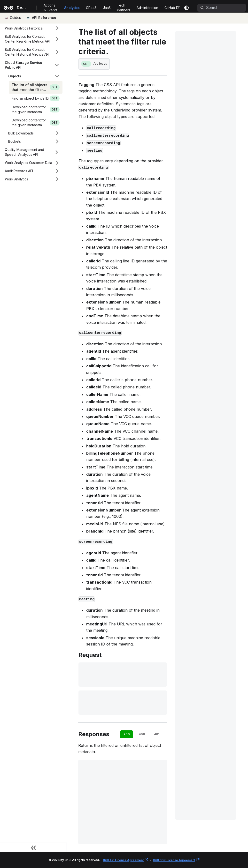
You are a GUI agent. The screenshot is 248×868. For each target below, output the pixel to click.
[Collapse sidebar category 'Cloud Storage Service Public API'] (57, 65)
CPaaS (91, 8)
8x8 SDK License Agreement (176, 860)
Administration (147, 8)
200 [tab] (127, 734)
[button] (32, 28)
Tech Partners (124, 8)
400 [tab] (142, 734)
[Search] (222, 8)
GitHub (172, 8)
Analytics (72, 8)
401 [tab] (157, 734)
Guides (15, 18)
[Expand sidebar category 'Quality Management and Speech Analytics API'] (57, 152)
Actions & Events (50, 8)
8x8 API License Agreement (125, 860)
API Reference (44, 18)
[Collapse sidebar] (33, 847)
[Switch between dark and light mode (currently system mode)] (186, 8)
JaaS (107, 8)
